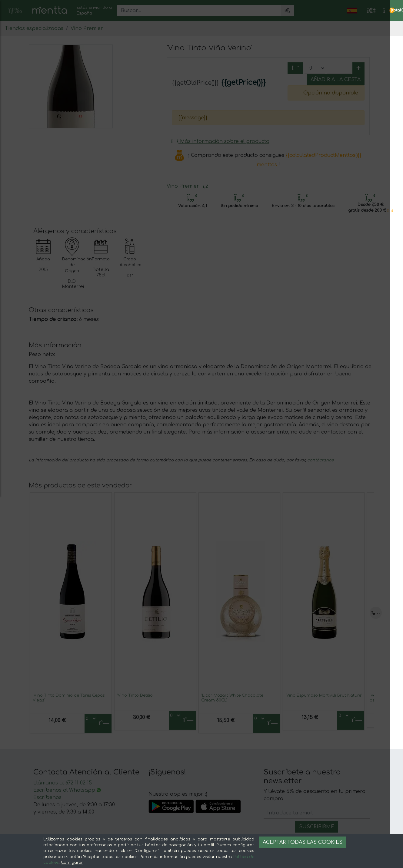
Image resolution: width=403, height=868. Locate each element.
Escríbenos (47, 797)
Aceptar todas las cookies (303, 842)
